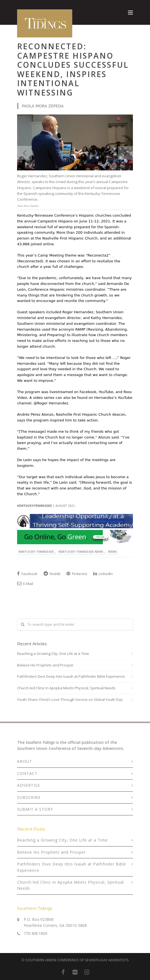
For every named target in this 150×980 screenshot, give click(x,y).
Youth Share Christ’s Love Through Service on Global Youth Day (70, 699)
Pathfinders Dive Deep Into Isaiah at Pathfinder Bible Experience (71, 676)
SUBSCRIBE (29, 797)
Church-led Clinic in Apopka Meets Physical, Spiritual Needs (66, 688)
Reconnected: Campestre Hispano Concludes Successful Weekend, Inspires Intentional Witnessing (73, 69)
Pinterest (77, 574)
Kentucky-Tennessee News (81, 552)
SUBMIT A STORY (35, 809)
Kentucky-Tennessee (36, 552)
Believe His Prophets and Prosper (45, 665)
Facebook (27, 574)
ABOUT (25, 761)
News (113, 552)
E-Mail (25, 584)
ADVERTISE (29, 785)
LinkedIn (103, 574)
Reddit (52, 574)
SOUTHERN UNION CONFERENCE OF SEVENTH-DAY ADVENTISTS (77, 960)
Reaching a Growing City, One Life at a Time (53, 654)
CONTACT (27, 773)
